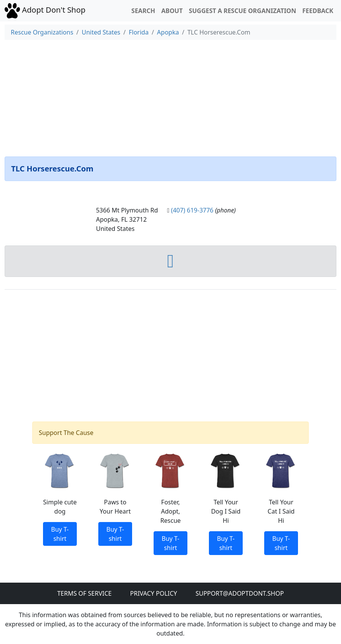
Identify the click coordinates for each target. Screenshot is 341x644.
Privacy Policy (154, 593)
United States (101, 32)
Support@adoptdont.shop (240, 593)
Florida (139, 32)
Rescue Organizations (42, 32)
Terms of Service (84, 593)
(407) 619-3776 (192, 210)
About (172, 11)
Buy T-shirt (60, 534)
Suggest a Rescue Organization (243, 11)
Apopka (168, 32)
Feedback (318, 11)
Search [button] (143, 11)
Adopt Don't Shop (45, 10)
